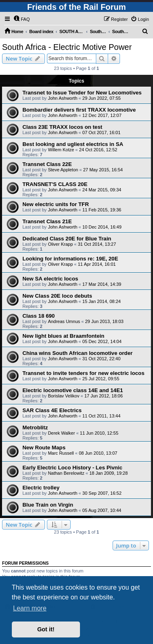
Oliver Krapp (60, 244)
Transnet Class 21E (47, 221)
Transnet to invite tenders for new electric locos (83, 373)
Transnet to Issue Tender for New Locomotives (82, 93)
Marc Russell (61, 453)
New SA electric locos (50, 279)
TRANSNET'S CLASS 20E (55, 184)
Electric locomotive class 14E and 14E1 (73, 390)
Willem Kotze (61, 150)
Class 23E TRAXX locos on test (62, 127)
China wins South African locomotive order (78, 353)
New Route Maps (44, 448)
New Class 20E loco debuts (57, 296)
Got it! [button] (46, 629)
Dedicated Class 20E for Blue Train (67, 239)
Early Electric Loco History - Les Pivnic (72, 468)
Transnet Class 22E (47, 164)
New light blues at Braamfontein (63, 336)
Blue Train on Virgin (48, 505)
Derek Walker (61, 433)
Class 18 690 (39, 316)
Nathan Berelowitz (66, 473)
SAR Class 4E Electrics (52, 410)
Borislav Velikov (63, 396)
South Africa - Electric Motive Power (67, 47)
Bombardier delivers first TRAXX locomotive (79, 110)
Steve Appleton (63, 170)
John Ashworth (62, 98)
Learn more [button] (30, 608)
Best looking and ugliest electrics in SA (73, 144)
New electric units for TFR (56, 204)
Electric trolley (41, 488)
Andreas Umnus (64, 321)
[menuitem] (22, 19)
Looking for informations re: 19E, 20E (70, 259)
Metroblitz (35, 427)
